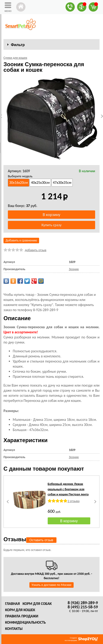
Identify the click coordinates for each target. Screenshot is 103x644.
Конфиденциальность (25, 622)
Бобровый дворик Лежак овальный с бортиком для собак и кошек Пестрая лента (68, 489)
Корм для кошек (20, 610)
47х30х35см (62, 183)
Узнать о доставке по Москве (51, 585)
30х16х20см (19, 183)
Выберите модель (20, 176)
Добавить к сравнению (21, 240)
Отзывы (15, 539)
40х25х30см (40, 183)
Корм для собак (37, 604)
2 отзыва (74, 501)
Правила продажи (22, 616)
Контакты (14, 629)
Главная (12, 604)
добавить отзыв (36, 250)
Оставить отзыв (41, 540)
